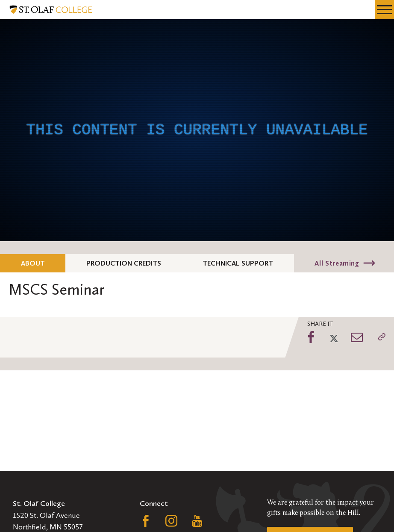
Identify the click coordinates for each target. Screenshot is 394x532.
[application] (197, 130)
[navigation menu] (384, 10)
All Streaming (337, 263)
